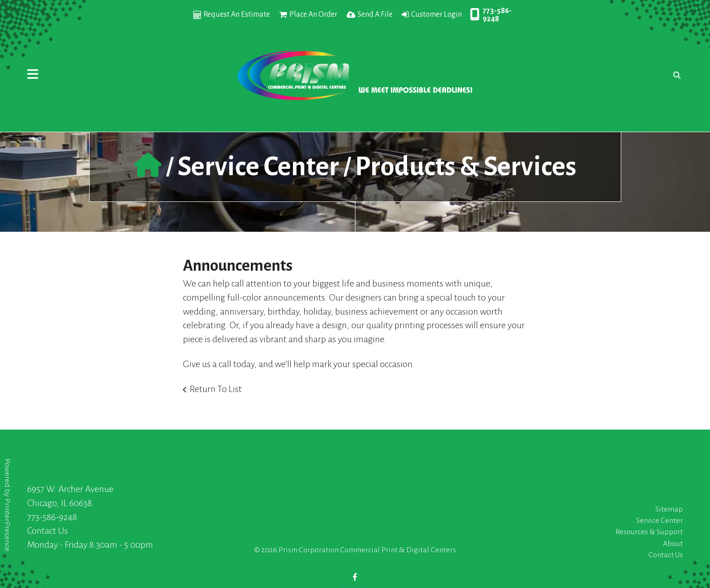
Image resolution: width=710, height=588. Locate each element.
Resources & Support (649, 532)
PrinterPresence (7, 525)
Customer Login (437, 14)
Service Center (258, 167)
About (673, 544)
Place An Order (313, 14)
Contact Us (48, 531)
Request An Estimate (237, 14)
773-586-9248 (497, 15)
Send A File (375, 14)
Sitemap (669, 509)
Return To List (216, 389)
